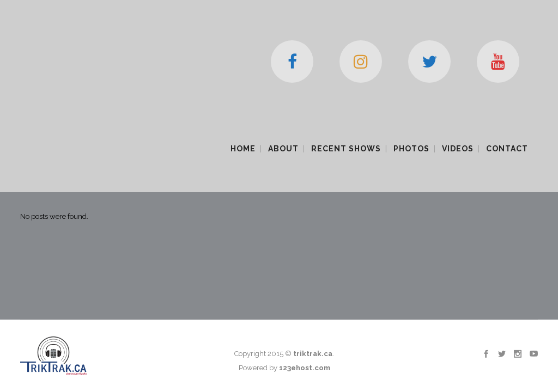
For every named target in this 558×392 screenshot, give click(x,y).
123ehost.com (305, 271)
